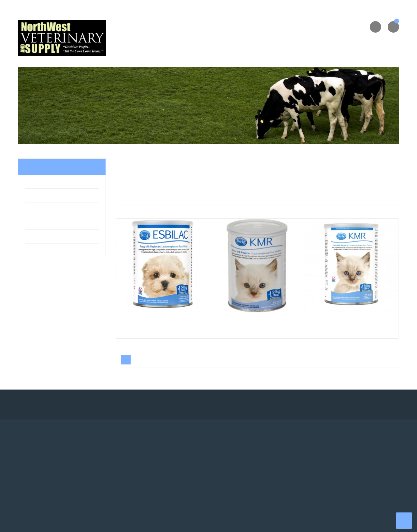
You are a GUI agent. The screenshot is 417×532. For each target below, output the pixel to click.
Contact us (327, 479)
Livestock (37, 224)
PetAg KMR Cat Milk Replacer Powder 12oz (257, 322)
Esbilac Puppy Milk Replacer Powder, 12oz (163, 322)
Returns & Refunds (335, 467)
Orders (128, 467)
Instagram (117, 405)
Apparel (35, 238)
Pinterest (99, 405)
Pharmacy (38, 210)
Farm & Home (41, 197)
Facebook (46, 405)
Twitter (64, 405)
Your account (137, 442)
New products (232, 467)
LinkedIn (135, 405)
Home (33, 167)
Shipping (227, 455)
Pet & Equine (41, 183)
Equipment (38, 251)
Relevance (376, 198)
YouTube (81, 405)
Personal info (134, 455)
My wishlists (133, 491)
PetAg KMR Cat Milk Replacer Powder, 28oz (351, 322)
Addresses (132, 479)
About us (325, 455)
